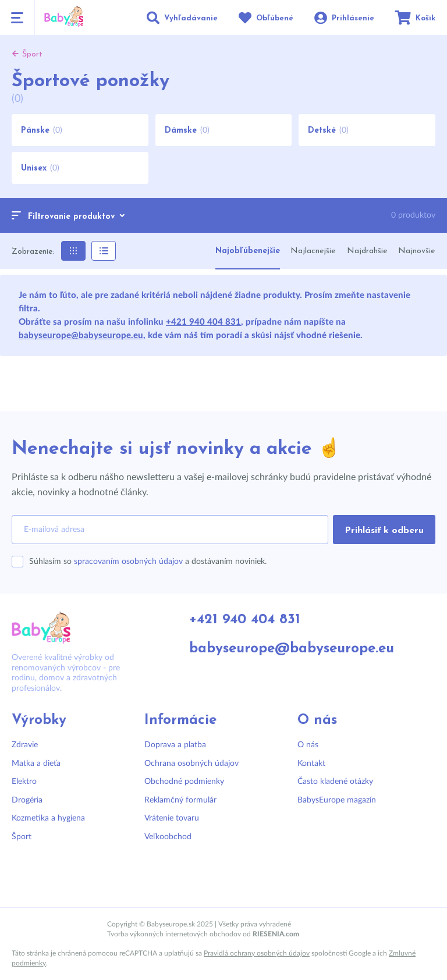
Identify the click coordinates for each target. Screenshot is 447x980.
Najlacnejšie (313, 251)
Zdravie (25, 745)
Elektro (24, 782)
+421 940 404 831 (203, 322)
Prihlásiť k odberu (384, 531)
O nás (308, 745)
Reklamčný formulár (180, 800)
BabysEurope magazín (337, 800)
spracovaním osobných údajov (128, 562)
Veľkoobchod (168, 837)
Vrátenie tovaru (172, 818)
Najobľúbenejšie (248, 251)
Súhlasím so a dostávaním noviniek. (148, 562)
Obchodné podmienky (184, 782)
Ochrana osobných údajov (191, 764)
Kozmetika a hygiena (48, 818)
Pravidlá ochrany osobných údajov (257, 953)
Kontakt (311, 764)
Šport (22, 837)
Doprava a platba (175, 745)
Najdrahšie (367, 251)
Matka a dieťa (36, 764)
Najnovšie (416, 251)
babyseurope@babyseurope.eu (81, 335)
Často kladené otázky (335, 782)
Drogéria (27, 800)
